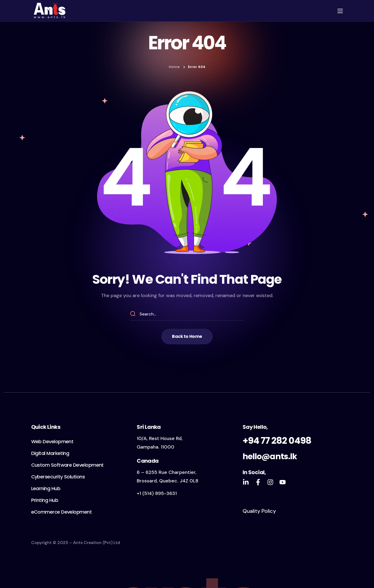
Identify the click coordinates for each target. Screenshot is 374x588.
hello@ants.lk (270, 457)
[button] (187, 337)
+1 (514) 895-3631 (157, 493)
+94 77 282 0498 (277, 441)
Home (174, 67)
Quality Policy (259, 511)
